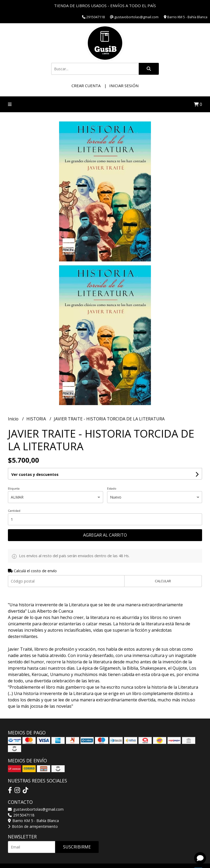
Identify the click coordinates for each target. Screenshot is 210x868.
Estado (112, 488)
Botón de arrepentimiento (33, 826)
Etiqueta (14, 488)
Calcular (163, 581)
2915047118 (21, 815)
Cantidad (14, 511)
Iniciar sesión (124, 86)
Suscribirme (77, 847)
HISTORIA (37, 419)
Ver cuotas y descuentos (35, 474)
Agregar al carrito (105, 535)
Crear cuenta (86, 86)
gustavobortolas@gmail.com (36, 809)
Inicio (14, 419)
